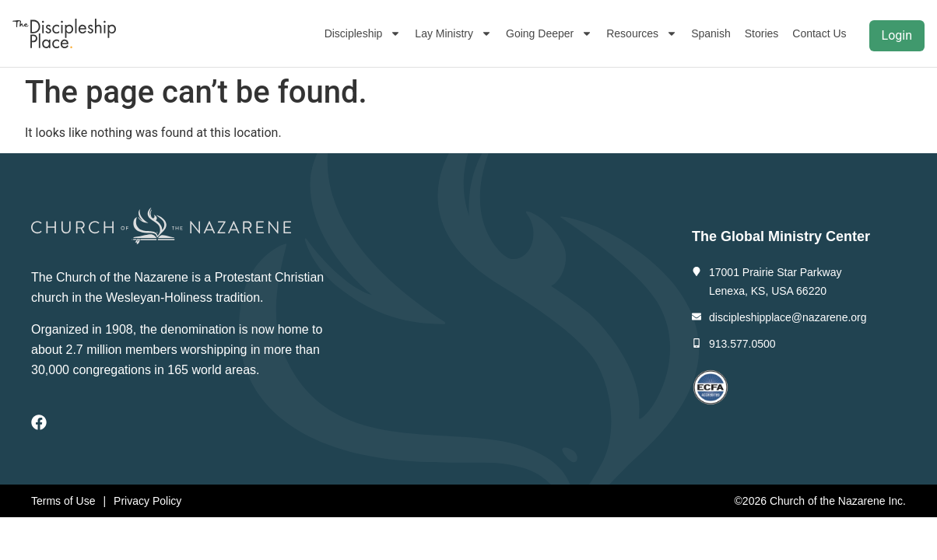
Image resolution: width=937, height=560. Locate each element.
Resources (642, 33)
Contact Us (819, 33)
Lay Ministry (453, 33)
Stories (762, 33)
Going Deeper (549, 33)
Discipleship (363, 33)
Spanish (711, 33)
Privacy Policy (147, 501)
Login (897, 35)
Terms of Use (63, 501)
